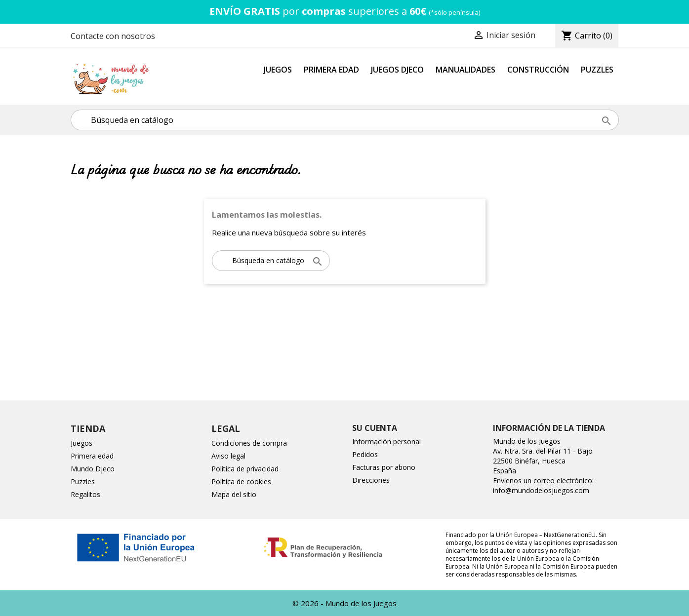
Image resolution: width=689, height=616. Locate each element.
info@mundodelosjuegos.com (541, 490)
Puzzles (597, 70)
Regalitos (85, 494)
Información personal (386, 442)
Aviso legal (228, 456)
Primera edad (92, 456)
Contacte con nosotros (113, 36)
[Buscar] (345, 120)
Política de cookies (241, 481)
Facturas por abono (384, 467)
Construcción (538, 70)
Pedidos (365, 454)
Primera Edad (331, 70)
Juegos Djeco (397, 70)
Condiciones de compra (249, 443)
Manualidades (466, 70)
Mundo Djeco (93, 469)
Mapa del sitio (234, 494)
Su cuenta (375, 428)
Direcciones (371, 480)
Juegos (278, 70)
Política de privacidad (245, 469)
